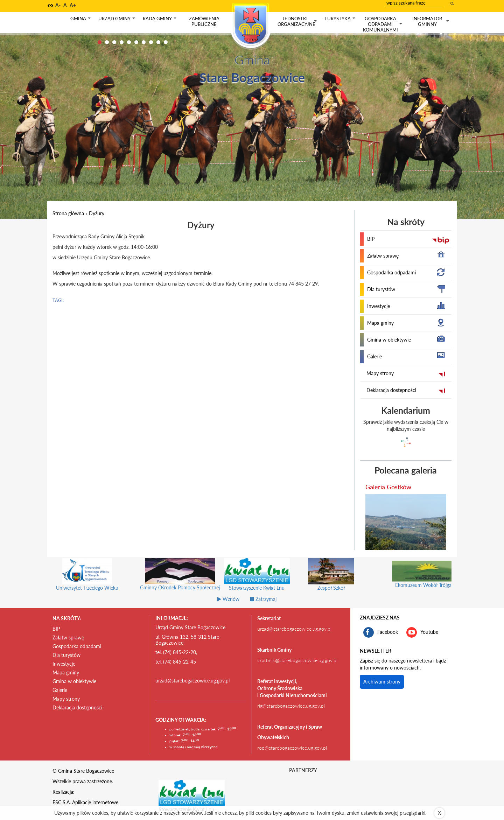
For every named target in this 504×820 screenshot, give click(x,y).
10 (166, 42)
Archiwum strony (382, 682)
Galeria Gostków (388, 487)
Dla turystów (381, 289)
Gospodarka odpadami (391, 272)
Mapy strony (380, 373)
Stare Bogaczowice (252, 77)
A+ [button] (73, 5)
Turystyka (341, 20)
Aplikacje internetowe (95, 802)
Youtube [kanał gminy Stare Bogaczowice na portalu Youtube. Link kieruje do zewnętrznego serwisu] (422, 632)
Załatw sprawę (383, 256)
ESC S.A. (62, 802)
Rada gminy (160, 20)
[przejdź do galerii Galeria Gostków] (406, 522)
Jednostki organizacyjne (298, 22)
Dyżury (97, 213)
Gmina (81, 20)
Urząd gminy (117, 20)
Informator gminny (431, 22)
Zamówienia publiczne (204, 21)
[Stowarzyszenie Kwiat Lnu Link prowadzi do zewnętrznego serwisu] (192, 792)
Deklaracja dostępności (391, 390)
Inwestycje (379, 306)
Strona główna (68, 213)
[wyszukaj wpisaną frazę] (453, 3)
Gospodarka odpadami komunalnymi (383, 24)
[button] (50, 6)
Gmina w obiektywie (389, 340)
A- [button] (58, 5)
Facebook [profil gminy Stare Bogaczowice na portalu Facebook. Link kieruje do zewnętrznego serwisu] (381, 632)
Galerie (374, 356)
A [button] (65, 5)
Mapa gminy (380, 323)
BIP (371, 239)
